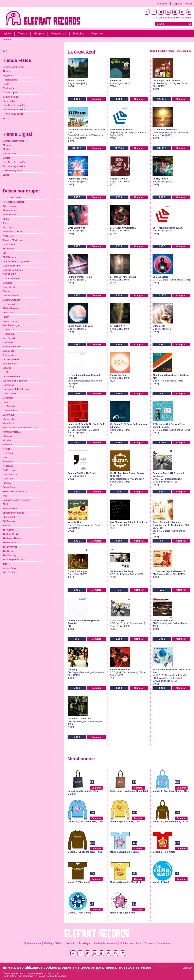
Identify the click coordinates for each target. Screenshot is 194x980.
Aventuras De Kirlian (13, 232)
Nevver (6, 449)
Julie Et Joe (9, 351)
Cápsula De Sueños (13, 270)
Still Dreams (9, 521)
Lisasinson (8, 398)
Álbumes (7, 71)
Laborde (7, 368)
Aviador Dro (9, 236)
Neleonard (8, 445)
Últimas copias (10, 92)
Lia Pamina (8, 385)
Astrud (6, 223)
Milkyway (7, 436)
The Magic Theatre (12, 538)
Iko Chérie (8, 342)
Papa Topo (8, 479)
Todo (152, 51)
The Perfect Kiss (11, 543)
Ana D (6, 219)
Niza (5, 457)
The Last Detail (10, 534)
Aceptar (187, 968)
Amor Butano (9, 215)
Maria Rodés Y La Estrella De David (21, 428)
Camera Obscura (11, 266)
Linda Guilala (9, 393)
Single (6, 504)
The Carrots (9, 530)
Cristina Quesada (11, 300)
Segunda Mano (10, 97)
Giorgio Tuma (10, 330)
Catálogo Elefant (53, 943)
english (189, 4)
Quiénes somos (32, 943)
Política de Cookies (56, 976)
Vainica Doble (10, 568)
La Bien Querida (11, 359)
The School (8, 551)
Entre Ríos (8, 313)
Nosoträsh (8, 466)
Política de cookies (130, 943)
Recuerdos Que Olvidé (14, 110)
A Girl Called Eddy (12, 198)
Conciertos (59, 33)
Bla (4, 253)
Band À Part (9, 244)
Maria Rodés (9, 423)
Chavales (7, 283)
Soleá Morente (10, 508)
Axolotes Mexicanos (13, 240)
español (178, 4)
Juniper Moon (10, 355)
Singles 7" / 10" (10, 75)
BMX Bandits (9, 257)
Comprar (96, 99)
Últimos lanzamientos (13, 67)
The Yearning (9, 555)
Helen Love (8, 334)
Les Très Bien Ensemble (15, 381)
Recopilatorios (10, 80)
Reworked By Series (13, 114)
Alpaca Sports (10, 210)
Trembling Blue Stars (13, 560)
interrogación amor (12, 347)
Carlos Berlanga (11, 278)
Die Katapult (9, 304)
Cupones (97, 33)
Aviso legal (85, 943)
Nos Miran (8, 462)
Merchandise (184, 51)
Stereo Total (9, 517)
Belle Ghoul (9, 249)
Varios (6, 175)
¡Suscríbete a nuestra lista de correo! (174, 18)
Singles (6, 149)
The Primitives (10, 547)
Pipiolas (7, 483)
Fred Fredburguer (12, 325)
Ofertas (6, 84)
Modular (7, 440)
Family (6, 317)
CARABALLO (10, 274)
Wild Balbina (9, 572)
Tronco (6, 564)
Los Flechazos (10, 410)
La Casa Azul (18, 39)
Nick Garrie (8, 453)
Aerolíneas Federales (13, 202)
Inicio (7, 33)
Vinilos (6, 118)
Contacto (70, 943)
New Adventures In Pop (14, 105)
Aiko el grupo (9, 206)
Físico (171, 51)
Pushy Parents (10, 487)
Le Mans (7, 372)
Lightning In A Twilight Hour (16, 389)
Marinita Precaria (11, 432)
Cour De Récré (10, 296)
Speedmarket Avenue (13, 513)
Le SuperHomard (11, 376)
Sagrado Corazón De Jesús (16, 500)
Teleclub (7, 525)
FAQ (5, 51)
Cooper (6, 291)
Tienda (23, 33)
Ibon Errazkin (9, 338)
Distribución (9, 88)
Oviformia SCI (10, 474)
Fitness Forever (11, 321)
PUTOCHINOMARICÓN (15, 491)
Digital (161, 51)
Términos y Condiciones (157, 943)
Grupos (39, 33)
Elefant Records (11, 308)
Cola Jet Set (9, 287)
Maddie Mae (9, 419)
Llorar (6, 402)
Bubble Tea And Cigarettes (16, 261)
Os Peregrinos (10, 470)
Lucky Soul (8, 415)
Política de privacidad (105, 943)
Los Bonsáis (9, 406)
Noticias (78, 33)
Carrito (164, 4)
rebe (5, 496)
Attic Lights (8, 227)
